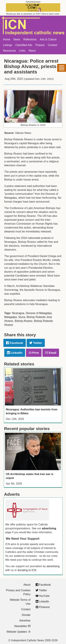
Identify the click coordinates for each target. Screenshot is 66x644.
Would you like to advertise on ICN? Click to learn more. (33, 14)
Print (34, 353)
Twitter (36, 343)
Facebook (15, 343)
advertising (49, 528)
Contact (53, 45)
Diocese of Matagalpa (39, 313)
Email (51, 353)
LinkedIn (15, 353)
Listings (8, 45)
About (32, 51)
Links (22, 51)
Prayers (40, 45)
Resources (10, 51)
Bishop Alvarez (24, 321)
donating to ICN (27, 570)
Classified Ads (24, 45)
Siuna (22, 317)
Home (7, 39)
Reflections (30, 39)
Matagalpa (11, 317)
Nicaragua (18, 313)
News (17, 39)
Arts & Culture (48, 39)
